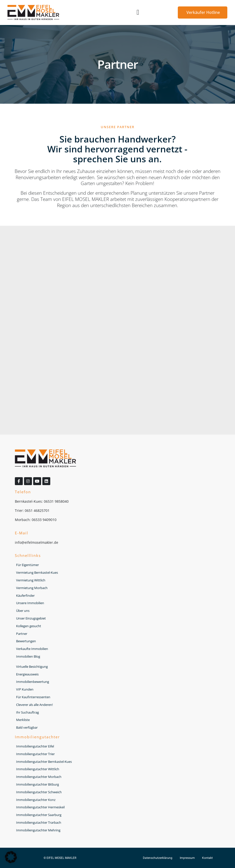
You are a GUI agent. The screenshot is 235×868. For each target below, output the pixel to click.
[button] (138, 12)
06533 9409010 (44, 520)
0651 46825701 (37, 510)
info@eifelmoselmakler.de (37, 542)
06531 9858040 (56, 501)
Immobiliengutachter (37, 737)
